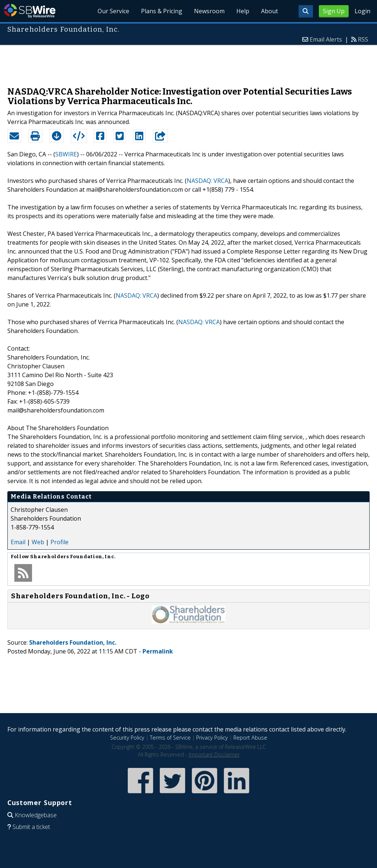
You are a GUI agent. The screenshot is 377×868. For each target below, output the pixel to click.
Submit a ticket (31, 827)
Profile (59, 542)
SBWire (30, 11)
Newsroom (209, 11)
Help (243, 11)
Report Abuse (250, 738)
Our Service (113, 11)
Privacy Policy (212, 738)
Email (18, 542)
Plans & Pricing (162, 11)
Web (38, 542)
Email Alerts (326, 39)
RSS (363, 39)
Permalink (158, 651)
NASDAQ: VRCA (207, 181)
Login (362, 11)
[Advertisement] (188, 62)
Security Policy (127, 738)
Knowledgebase (36, 815)
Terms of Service (170, 738)
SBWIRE (66, 154)
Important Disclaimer (214, 754)
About (269, 11)
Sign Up (334, 11)
